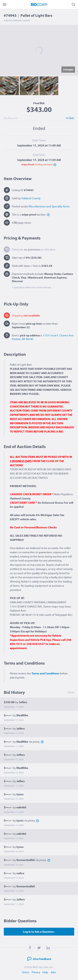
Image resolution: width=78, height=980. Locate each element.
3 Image (68, 69)
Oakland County (31, 198)
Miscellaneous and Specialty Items (49, 206)
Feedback (38, 959)
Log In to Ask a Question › (39, 932)
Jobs (53, 972)
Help (45, 972)
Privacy (36, 972)
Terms (26, 972)
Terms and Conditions (45, 673)
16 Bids (70, 118)
